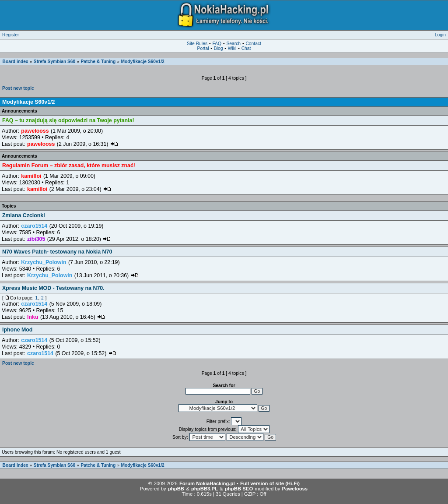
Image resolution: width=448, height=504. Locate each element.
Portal (203, 48)
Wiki (232, 48)
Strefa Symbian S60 (54, 62)
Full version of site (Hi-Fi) (270, 483)
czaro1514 (34, 226)
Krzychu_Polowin (44, 262)
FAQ (217, 44)
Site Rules (197, 44)
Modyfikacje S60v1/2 (143, 62)
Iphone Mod (17, 330)
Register (10, 35)
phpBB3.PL (205, 489)
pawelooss (35, 131)
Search (233, 44)
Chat (246, 48)
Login (440, 35)
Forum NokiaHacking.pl (207, 483)
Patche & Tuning (98, 62)
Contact (253, 44)
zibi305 (36, 239)
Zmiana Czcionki (24, 215)
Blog (219, 48)
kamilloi (31, 176)
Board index (16, 62)
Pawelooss (295, 489)
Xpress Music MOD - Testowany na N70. (53, 288)
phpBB (176, 489)
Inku (33, 317)
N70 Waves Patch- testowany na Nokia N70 (57, 252)
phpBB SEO (239, 489)
